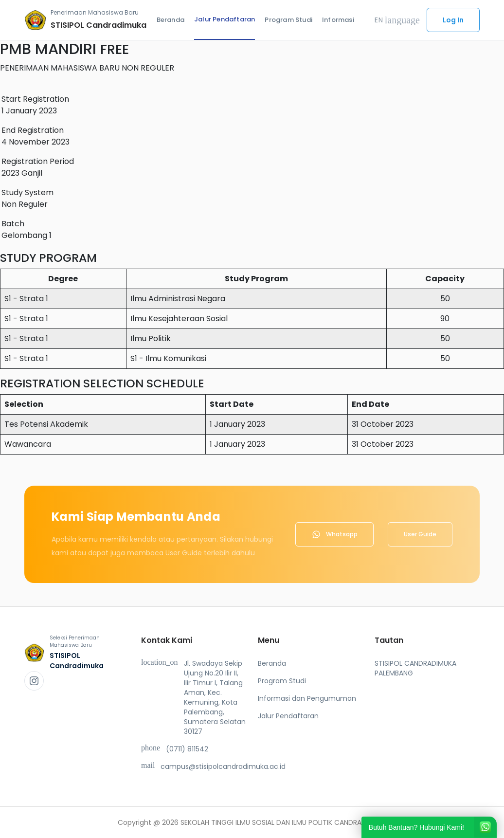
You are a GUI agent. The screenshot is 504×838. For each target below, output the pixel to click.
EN (397, 20)
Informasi (338, 20)
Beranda (171, 20)
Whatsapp (334, 534)
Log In (453, 20)
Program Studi (288, 20)
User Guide (420, 534)
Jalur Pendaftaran (225, 19)
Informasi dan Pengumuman (307, 698)
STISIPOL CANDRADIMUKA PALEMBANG (415, 668)
